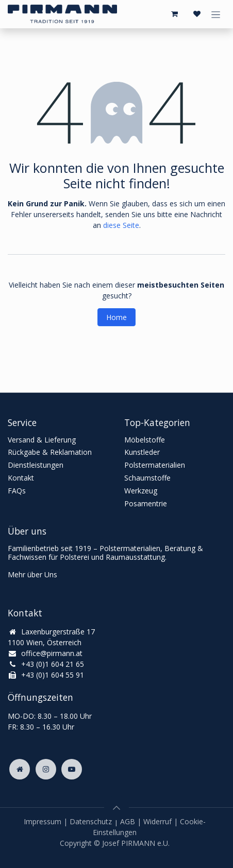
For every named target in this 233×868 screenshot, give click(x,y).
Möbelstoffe (145, 440)
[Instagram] (46, 769)
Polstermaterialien (155, 465)
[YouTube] (72, 769)
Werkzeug (141, 491)
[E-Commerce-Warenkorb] (174, 14)
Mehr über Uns (32, 574)
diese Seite (121, 225)
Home (116, 317)
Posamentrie (146, 503)
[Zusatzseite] (20, 769)
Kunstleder (142, 452)
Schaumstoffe (147, 478)
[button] (116, 808)
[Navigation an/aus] (216, 14)
